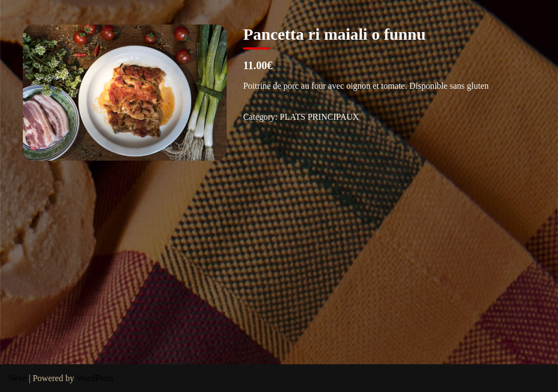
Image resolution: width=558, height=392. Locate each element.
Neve (17, 378)
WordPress (95, 378)
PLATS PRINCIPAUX (319, 117)
